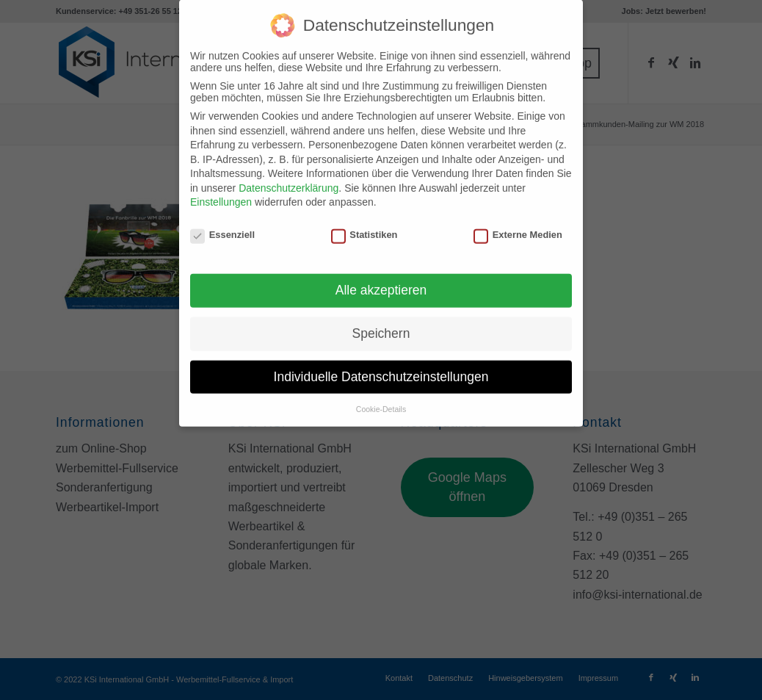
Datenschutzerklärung (289, 178)
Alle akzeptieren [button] (381, 280)
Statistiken (364, 224)
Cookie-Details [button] (381, 398)
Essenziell (222, 224)
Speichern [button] (381, 323)
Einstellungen (221, 192)
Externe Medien (518, 224)
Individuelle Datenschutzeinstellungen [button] (381, 367)
